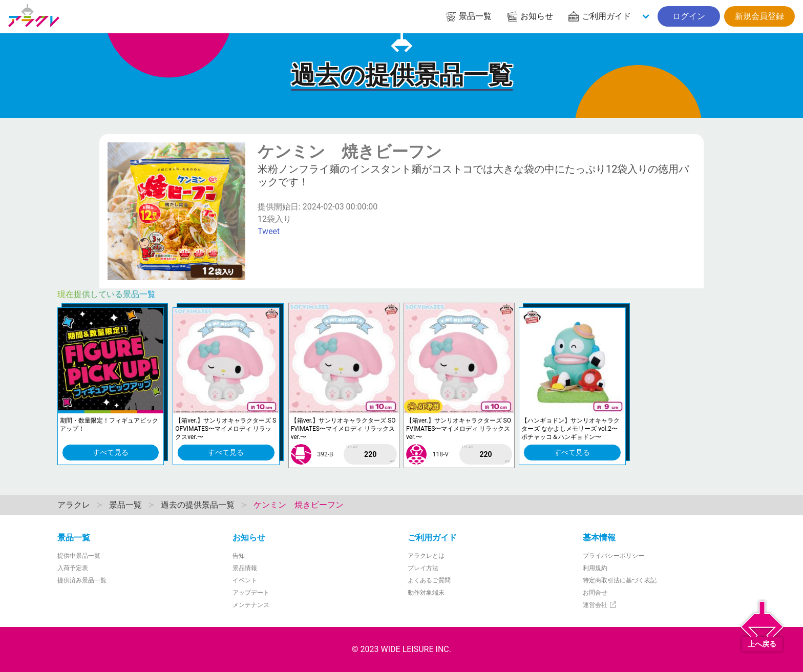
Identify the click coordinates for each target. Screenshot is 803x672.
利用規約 (595, 568)
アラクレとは (426, 556)
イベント (245, 580)
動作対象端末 (426, 593)
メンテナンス (251, 605)
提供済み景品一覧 (82, 580)
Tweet (269, 231)
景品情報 (245, 568)
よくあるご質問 (429, 580)
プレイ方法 (423, 568)
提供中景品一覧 (79, 556)
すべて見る (111, 452)
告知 (239, 556)
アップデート (251, 593)
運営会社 (600, 605)
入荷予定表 (73, 568)
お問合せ (595, 593)
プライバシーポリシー (614, 556)
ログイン (689, 16)
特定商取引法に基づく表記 (620, 580)
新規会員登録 (759, 16)
